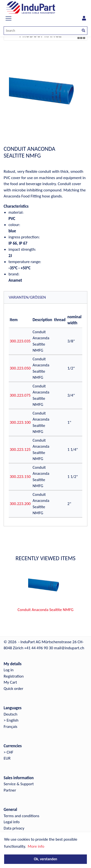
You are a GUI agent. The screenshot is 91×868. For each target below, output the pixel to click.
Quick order (13, 689)
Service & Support (19, 784)
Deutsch (10, 714)
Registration (14, 676)
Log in (9, 670)
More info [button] (36, 846)
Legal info (12, 822)
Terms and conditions (21, 816)
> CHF (8, 752)
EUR (7, 758)
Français (10, 727)
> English (11, 720)
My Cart (10, 682)
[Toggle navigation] (8, 18)
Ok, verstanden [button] (45, 859)
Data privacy (14, 828)
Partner (10, 790)
